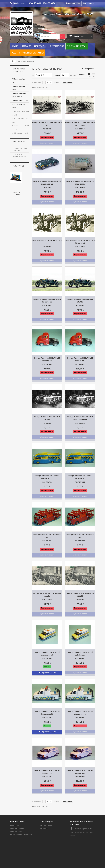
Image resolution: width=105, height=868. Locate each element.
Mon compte (88, 3)
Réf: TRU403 (47, 364)
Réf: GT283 (47, 188)
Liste (93, 75)
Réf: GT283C (80, 188)
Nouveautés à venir (77, 46)
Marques (27, 46)
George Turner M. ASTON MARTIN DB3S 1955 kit (47, 183)
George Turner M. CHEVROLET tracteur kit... (80, 359)
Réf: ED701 (80, 305)
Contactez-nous (73, 3)
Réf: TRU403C (80, 364)
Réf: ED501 (80, 600)
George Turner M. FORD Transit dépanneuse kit (47, 713)
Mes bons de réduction (48, 838)
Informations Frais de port (20, 844)
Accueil (15, 46)
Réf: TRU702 (47, 541)
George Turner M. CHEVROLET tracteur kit (47, 359)
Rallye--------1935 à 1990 (20, 142)
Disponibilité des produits (20, 841)
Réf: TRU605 (47, 659)
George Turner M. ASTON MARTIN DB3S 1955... (80, 183)
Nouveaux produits (17, 828)
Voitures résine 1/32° (20, 101)
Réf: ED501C (47, 600)
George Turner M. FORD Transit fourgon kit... (80, 772)
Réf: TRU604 (47, 718)
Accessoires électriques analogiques (17, 184)
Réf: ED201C (80, 423)
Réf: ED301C (80, 129)
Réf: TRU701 (47, 482)
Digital (15, 177)
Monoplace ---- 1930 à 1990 (20, 135)
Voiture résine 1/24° (19, 158)
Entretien (16, 206)
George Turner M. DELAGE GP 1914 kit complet (80, 418)
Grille (89, 75)
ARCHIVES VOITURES (20, 220)
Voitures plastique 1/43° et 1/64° (19, 95)
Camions (17, 155)
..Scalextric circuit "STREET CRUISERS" (19, 292)
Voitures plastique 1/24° (19, 88)
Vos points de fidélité (21, 258)
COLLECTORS (18, 216)
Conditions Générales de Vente (21, 838)
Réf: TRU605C (80, 659)
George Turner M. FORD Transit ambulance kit (47, 654)
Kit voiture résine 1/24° (19, 164)
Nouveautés (40, 46)
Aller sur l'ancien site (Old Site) (28, 53)
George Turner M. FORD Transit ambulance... (80, 654)
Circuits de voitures (20, 169)
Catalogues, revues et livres (20, 200)
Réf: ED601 (47, 247)
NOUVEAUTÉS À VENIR (18, 211)
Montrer (57, 75)
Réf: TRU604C (80, 718)
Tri (33, 75)
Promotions (18, 271)
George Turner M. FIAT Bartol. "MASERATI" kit (47, 477)
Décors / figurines (19, 195)
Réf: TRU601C (80, 777)
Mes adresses (45, 832)
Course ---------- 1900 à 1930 (21, 128)
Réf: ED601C (80, 247)
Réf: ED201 (47, 423)
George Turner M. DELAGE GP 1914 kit (47, 418)
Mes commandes (46, 825)
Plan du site (15, 853)
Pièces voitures (18, 191)
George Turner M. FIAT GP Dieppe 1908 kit (80, 595)
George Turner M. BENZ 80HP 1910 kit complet (80, 242)
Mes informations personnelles (51, 835)
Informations (57, 46)
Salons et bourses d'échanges (21, 835)
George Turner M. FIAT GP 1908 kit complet (47, 595)
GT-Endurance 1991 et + (20, 120)
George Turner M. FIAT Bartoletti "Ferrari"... (47, 536)
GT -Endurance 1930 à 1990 (21, 113)
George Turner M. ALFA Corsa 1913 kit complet (80, 124)
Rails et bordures (19, 173)
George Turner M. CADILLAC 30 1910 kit (80, 300)
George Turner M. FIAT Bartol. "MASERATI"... (80, 477)
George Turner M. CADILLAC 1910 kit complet (47, 300)
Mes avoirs (44, 828)
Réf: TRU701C (80, 482)
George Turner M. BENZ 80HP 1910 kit (47, 242)
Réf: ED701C (47, 305)
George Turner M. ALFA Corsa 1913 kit (47, 124)
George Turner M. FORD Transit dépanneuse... (80, 713)
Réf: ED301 (47, 129)
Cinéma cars (18, 151)
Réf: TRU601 (47, 777)
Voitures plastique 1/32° (19, 81)
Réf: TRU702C (80, 541)
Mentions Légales (20, 262)
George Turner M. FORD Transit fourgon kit (47, 772)
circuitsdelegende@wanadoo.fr (81, 852)
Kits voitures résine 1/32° (20, 106)
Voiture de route (20, 147)
